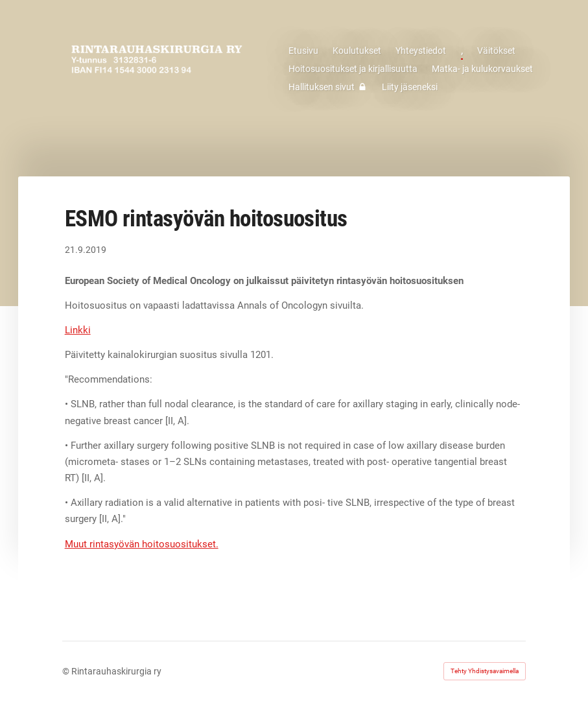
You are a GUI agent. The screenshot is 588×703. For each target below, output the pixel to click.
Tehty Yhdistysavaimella (485, 671)
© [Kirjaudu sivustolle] (67, 671)
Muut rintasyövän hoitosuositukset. (142, 544)
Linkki (78, 330)
